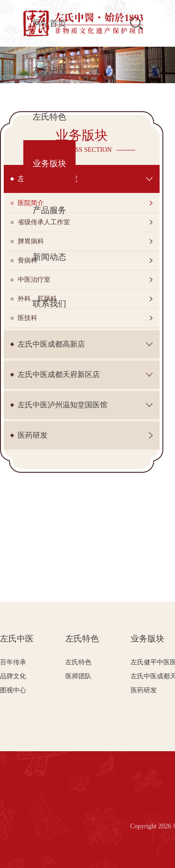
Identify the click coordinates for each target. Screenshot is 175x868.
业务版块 (147, 639)
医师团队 (78, 676)
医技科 (28, 318)
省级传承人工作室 (44, 222)
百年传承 (13, 662)
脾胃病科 (31, 241)
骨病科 (28, 260)
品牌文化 (13, 676)
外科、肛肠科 (37, 299)
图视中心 (13, 690)
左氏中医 (17, 639)
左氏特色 (82, 639)
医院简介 (31, 203)
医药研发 (144, 690)
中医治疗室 (34, 280)
